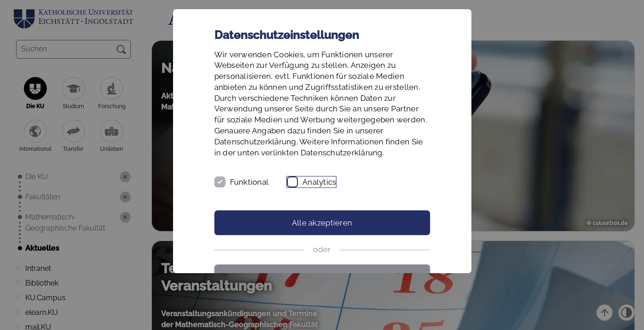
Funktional (249, 182)
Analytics (319, 182)
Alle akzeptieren (322, 223)
